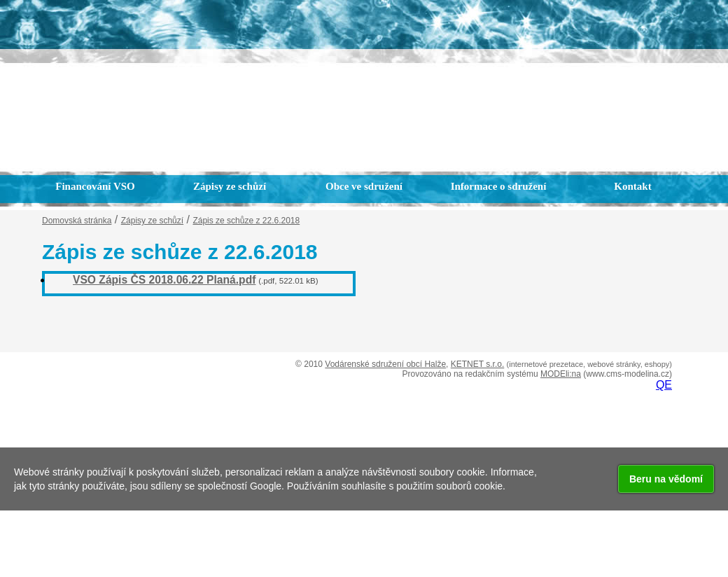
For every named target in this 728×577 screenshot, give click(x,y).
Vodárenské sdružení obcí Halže (385, 364)
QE (664, 385)
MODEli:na (561, 374)
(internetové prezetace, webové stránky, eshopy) (589, 364)
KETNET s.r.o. (477, 364)
